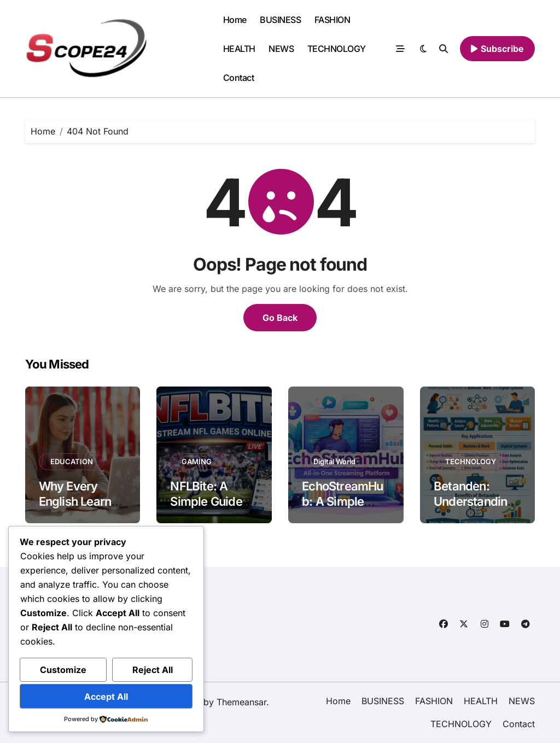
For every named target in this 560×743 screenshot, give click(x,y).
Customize (63, 670)
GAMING (197, 461)
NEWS (281, 49)
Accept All (106, 697)
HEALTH (239, 49)
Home (235, 20)
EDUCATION (72, 461)
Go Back (280, 318)
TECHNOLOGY (337, 49)
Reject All (153, 670)
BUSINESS (280, 20)
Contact (239, 78)
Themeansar (241, 702)
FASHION (332, 20)
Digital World (334, 461)
